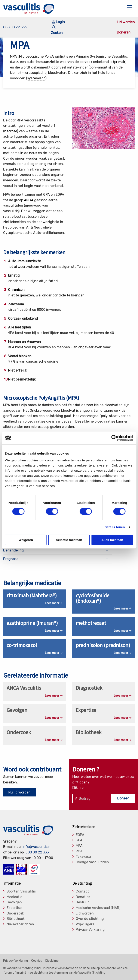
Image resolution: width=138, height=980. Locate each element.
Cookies (37, 961)
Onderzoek (15, 913)
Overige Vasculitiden (92, 862)
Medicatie (14, 897)
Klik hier (79, 788)
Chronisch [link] (16, 290)
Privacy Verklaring (90, 930)
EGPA (80, 835)
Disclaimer (53, 961)
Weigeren (26, 540)
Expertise (14, 908)
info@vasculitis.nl (37, 847)
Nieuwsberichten (20, 924)
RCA (79, 851)
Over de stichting (90, 919)
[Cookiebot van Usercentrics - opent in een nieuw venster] (114, 438)
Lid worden (126, 22)
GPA (79, 840)
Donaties (83, 897)
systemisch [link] (36, 78)
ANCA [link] (29, 200)
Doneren (124, 32)
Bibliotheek (16, 919)
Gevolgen (14, 902)
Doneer (123, 798)
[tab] (57, 550)
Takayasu (83, 857)
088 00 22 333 (15, 27)
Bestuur (82, 902)
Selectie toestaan (69, 540)
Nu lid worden (19, 792)
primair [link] (120, 62)
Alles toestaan (112, 540)
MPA (79, 846)
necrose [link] (11, 131)
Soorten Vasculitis (21, 891)
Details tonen (115, 527)
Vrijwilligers (85, 924)
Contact (82, 891)
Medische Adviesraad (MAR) (98, 908)
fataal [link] (53, 281)
